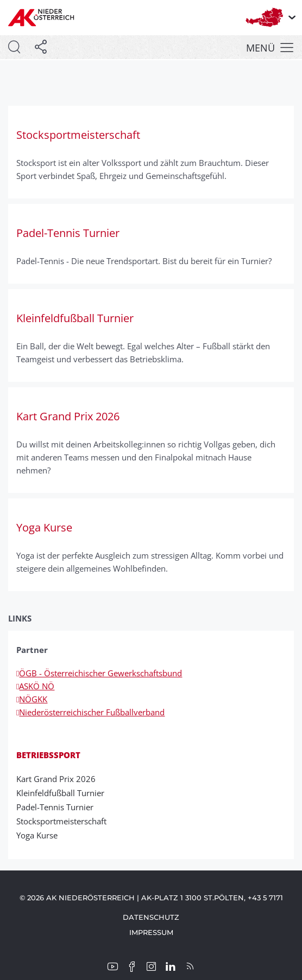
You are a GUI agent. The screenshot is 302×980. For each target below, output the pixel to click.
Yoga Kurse (40, 835)
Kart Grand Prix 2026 (59, 779)
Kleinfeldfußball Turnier (64, 793)
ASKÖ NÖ (35, 686)
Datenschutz (151, 917)
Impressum (151, 932)
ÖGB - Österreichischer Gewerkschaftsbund (99, 673)
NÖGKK (32, 699)
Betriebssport (48, 755)
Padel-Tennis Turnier (58, 807)
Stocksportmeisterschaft (65, 821)
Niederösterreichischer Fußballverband (90, 712)
